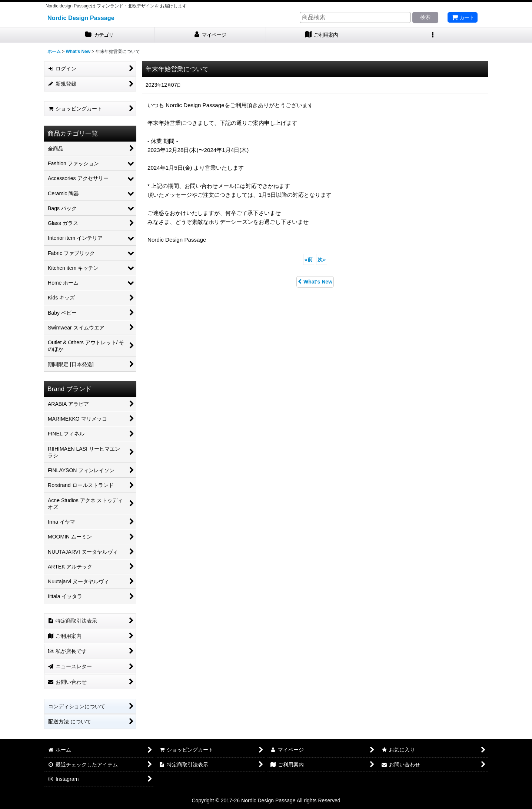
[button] (433, 35)
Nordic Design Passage (81, 18)
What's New (315, 282)
